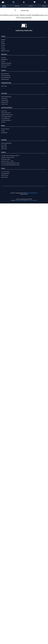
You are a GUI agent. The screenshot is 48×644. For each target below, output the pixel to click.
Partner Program (5, 569)
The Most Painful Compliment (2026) (10, 596)
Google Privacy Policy (19, 641)
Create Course (5, 543)
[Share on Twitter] (2, 177)
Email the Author (7, 190)
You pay (4, 81)
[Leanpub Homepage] (3, 2)
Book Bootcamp (5, 520)
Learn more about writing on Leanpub (24, 389)
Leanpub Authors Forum (7, 555)
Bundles (17, 6)
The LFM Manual (5, 559)
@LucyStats (5, 237)
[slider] (24, 71)
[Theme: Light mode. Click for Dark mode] (24, 2)
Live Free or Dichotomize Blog (18, 235)
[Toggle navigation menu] (46, 116)
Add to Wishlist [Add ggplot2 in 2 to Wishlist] (13, 93)
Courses (31, 6)
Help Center (4, 589)
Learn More (4, 527)
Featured (3, 480)
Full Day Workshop (6, 518)
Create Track (4, 545)
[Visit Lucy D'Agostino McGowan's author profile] (24, 213)
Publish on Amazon (6, 506)
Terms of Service (5, 612)
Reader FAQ (4, 587)
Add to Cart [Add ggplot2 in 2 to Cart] (13, 88)
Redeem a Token (5, 491)
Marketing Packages (6, 504)
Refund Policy (5, 618)
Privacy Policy (5, 616)
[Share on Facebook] (5, 177)
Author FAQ (4, 552)
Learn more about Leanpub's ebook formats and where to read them (24, 424)
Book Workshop (5, 514)
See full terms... (24, 357)
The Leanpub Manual (6, 557)
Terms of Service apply (32, 641)
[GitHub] (26, 227)
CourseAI (3, 498)
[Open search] (14, 2)
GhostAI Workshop (6, 516)
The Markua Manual (6, 561)
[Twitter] (22, 227)
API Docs (3, 563)
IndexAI (3, 502)
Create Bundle (5, 541)
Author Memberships (6, 537)
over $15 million (20, 385)
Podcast (3, 489)
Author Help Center (6, 553)
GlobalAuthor (4, 500)
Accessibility (4, 573)
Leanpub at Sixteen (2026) (8, 598)
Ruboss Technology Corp (32, 633)
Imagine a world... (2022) (7, 602)
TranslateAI (4, 507)
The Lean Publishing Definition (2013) (10, 604)
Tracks (44, 6)
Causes (3, 571)
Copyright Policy (5, 614)
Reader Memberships (6, 584)
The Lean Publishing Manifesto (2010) (10, 605)
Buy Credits (4, 586)
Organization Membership (20, 99)
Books (4, 6)
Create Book (4, 539)
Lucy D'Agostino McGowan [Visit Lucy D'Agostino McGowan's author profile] (25, 56)
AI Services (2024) (6, 600)
